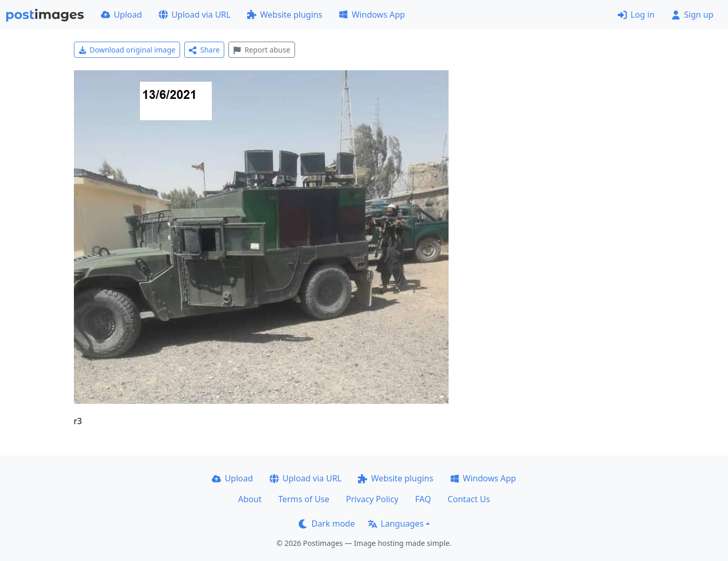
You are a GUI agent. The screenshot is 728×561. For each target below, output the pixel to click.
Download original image (127, 50)
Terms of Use (304, 499)
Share (204, 50)
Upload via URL (195, 15)
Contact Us (469, 499)
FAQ (423, 499)
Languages (396, 524)
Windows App (372, 15)
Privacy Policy (372, 499)
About (250, 499)
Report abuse (261, 50)
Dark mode (327, 524)
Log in (636, 15)
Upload (122, 15)
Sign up (692, 15)
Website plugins (285, 15)
